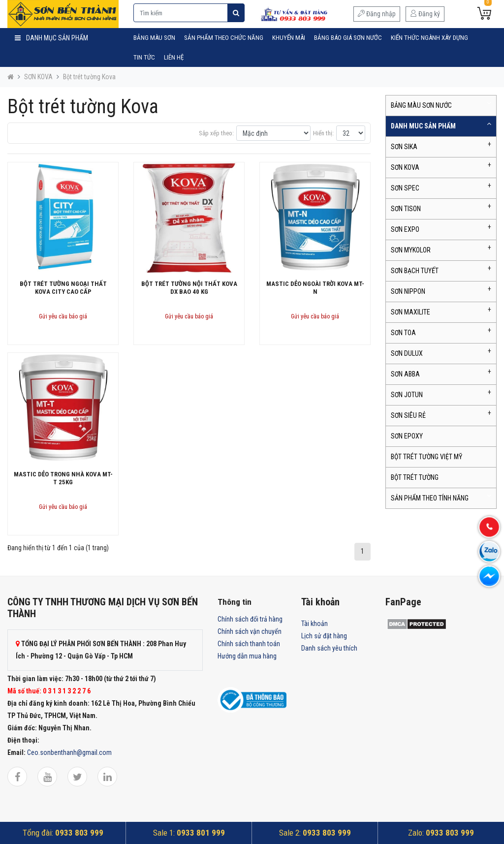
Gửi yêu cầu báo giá (63, 316)
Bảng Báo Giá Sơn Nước (348, 38)
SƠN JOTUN (407, 395)
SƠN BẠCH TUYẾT (415, 271)
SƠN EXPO (405, 229)
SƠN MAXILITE (410, 312)
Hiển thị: (323, 133)
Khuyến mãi (289, 38)
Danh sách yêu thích (329, 648)
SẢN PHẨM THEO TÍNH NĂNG (430, 498)
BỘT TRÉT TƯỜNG (415, 477)
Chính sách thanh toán (249, 644)
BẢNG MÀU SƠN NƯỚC (421, 105)
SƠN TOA (403, 333)
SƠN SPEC (405, 188)
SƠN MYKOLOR (411, 250)
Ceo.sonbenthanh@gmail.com (69, 752)
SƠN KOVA (38, 77)
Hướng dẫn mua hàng (247, 656)
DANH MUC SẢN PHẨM (423, 126)
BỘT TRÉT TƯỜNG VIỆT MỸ (426, 457)
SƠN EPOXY (407, 436)
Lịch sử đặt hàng (324, 636)
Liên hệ (174, 57)
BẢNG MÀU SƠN (154, 38)
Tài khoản (315, 624)
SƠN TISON (406, 209)
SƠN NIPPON (408, 291)
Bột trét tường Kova (89, 77)
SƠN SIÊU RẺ (408, 415)
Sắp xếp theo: (216, 133)
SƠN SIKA (404, 147)
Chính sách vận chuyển (250, 631)
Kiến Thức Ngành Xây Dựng (429, 38)
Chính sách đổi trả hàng (250, 619)
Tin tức (144, 57)
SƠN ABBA (405, 374)
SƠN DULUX (407, 353)
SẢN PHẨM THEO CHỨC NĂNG (224, 38)
